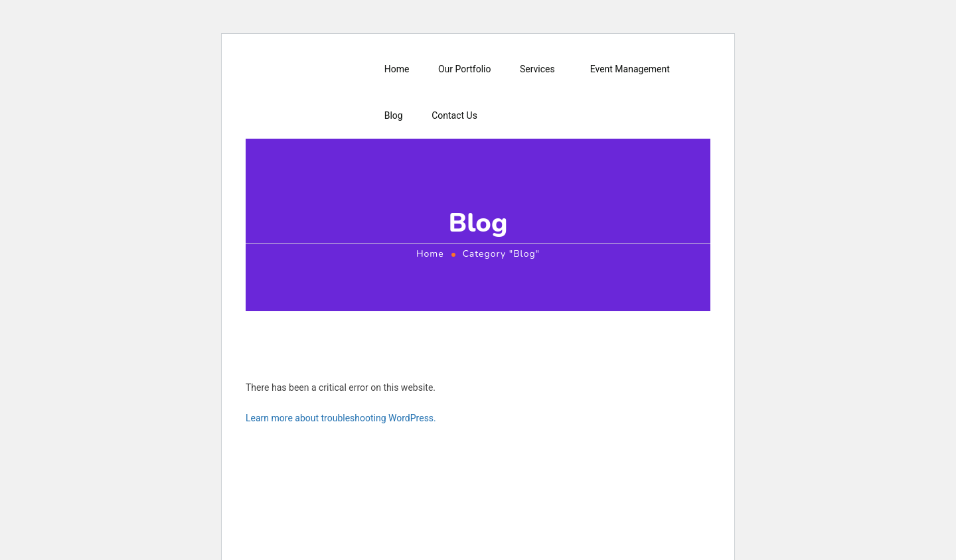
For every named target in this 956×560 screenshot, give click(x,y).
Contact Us (454, 115)
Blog (394, 115)
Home (397, 69)
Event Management (630, 69)
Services (537, 69)
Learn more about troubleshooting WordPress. (341, 418)
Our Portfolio (465, 69)
